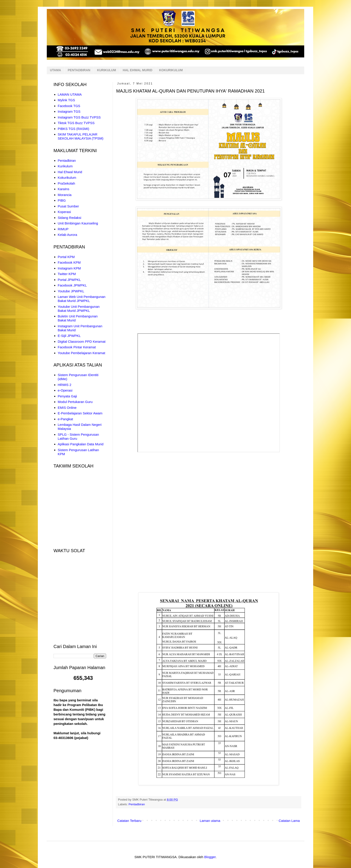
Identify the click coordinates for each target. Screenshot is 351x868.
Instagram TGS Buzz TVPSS (79, 117)
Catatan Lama (289, 821)
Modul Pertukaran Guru (75, 402)
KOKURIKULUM (171, 70)
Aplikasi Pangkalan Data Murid (81, 444)
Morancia (65, 195)
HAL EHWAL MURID (137, 70)
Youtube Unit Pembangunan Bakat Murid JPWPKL (79, 309)
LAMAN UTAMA (70, 94)
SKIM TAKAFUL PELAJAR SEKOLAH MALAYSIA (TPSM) (81, 136)
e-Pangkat (65, 419)
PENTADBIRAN (79, 70)
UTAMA (56, 70)
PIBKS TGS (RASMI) (74, 129)
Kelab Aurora (67, 235)
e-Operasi (65, 390)
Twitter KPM (67, 274)
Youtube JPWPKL (71, 291)
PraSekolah (66, 183)
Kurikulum (65, 166)
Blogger (210, 857)
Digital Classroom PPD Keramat (82, 341)
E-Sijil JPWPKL (69, 336)
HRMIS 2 (65, 385)
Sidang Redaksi (70, 218)
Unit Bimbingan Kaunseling (78, 223)
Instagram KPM (69, 268)
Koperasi (64, 212)
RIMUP (63, 229)
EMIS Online (67, 408)
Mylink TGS (66, 100)
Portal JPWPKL (69, 280)
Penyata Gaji (67, 396)
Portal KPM (66, 257)
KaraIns (64, 189)
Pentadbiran (137, 804)
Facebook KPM (69, 262)
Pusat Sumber (68, 206)
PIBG (62, 200)
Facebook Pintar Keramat (77, 347)
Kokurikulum (67, 178)
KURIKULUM (106, 70)
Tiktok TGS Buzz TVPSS (76, 123)
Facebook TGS (69, 106)
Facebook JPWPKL (72, 285)
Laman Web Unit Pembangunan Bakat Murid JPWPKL (82, 299)
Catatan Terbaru (129, 821)
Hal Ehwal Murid (70, 172)
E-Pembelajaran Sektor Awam (80, 413)
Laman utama (210, 821)
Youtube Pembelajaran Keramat (81, 353)
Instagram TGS (69, 111)
